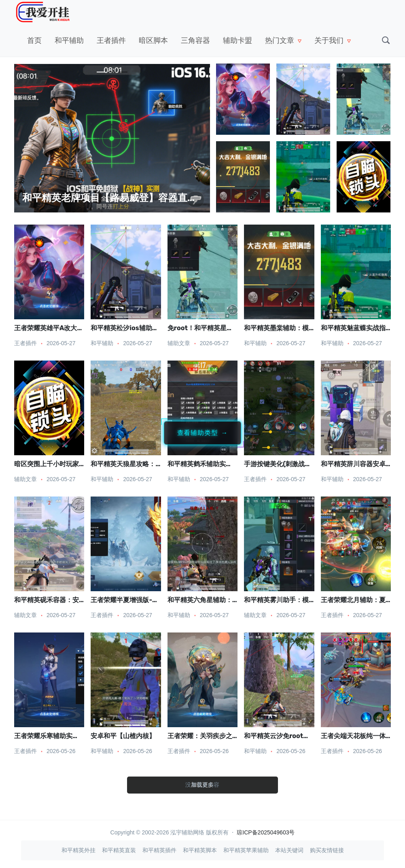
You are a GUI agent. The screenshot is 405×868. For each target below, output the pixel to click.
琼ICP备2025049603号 (266, 832)
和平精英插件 (159, 850)
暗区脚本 (153, 40)
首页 (34, 40)
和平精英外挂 (78, 850)
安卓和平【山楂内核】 (123, 736)
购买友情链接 (327, 850)
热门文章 (280, 40)
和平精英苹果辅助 (246, 850)
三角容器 (195, 40)
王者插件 (111, 40)
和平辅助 (69, 40)
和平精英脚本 (200, 850)
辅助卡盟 (237, 40)
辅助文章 (179, 343)
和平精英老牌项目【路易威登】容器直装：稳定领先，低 (144, 198)
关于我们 (329, 40)
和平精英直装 (119, 850)
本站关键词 (289, 850)
